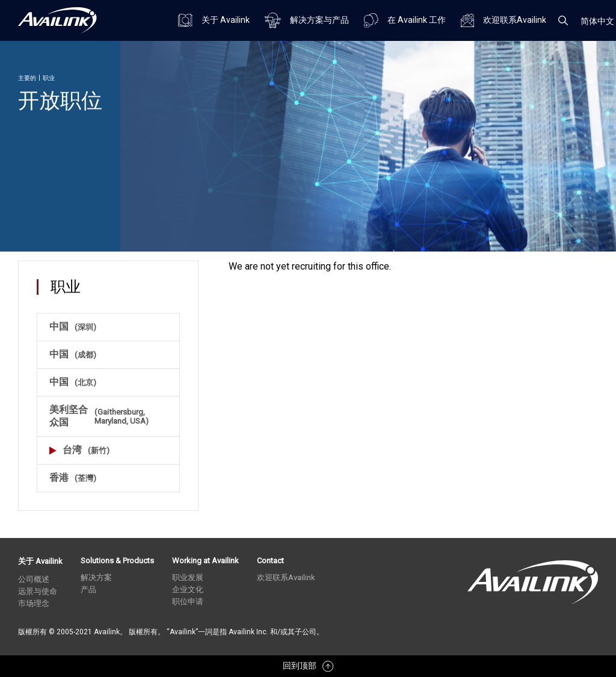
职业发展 (188, 577)
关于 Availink (214, 20)
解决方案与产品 (307, 21)
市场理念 (34, 603)
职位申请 (188, 601)
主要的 (27, 78)
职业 (49, 78)
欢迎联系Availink (504, 20)
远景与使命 (38, 591)
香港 (73, 478)
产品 (88, 589)
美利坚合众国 (108, 416)
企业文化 (188, 589)
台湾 (79, 450)
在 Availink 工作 (405, 21)
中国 (73, 327)
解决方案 (96, 577)
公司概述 (34, 579)
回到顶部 (308, 666)
